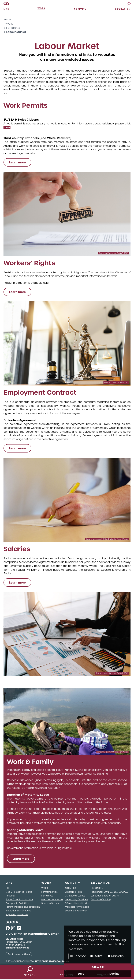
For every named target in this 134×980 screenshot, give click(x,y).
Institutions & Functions (18, 911)
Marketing (117, 956)
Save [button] (81, 974)
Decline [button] (114, 974)
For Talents (13, 28)
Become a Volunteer (76, 911)
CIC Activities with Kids (77, 903)
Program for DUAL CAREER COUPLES (110, 892)
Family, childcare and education (23, 907)
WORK (45, 888)
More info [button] (76, 949)
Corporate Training (101, 899)
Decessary (80, 956)
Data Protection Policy (56, 961)
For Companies (49, 892)
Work (10, 24)
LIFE (8, 888)
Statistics (98, 956)
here (7, 127)
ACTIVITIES (70, 888)
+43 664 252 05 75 (15, 945)
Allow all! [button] (98, 967)
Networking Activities (76, 899)
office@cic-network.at (17, 948)
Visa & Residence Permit (19, 892)
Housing (10, 896)
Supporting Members (17, 914)
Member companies (52, 899)
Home (7, 19)
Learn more (17, 162)
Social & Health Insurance (19, 899)
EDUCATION (97, 888)
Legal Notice (36, 961)
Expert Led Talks (73, 892)
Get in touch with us (19, 954)
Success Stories (50, 903)
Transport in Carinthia (17, 903)
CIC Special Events (75, 896)
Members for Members (77, 907)
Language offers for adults (105, 896)
